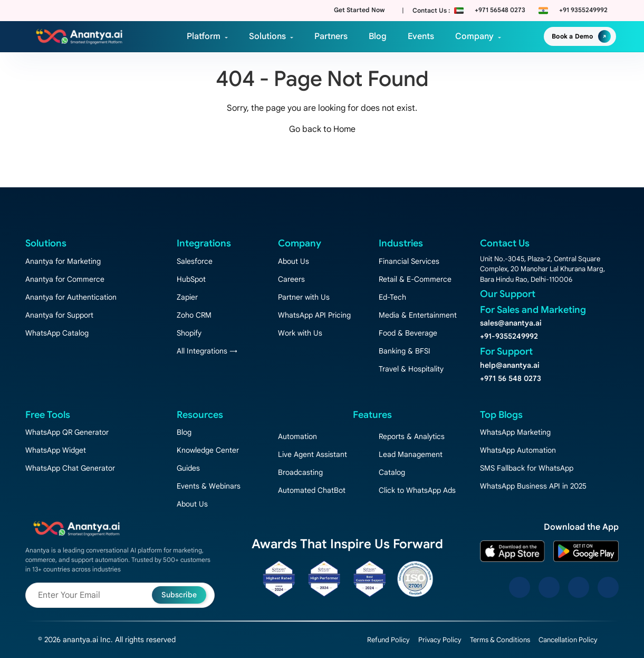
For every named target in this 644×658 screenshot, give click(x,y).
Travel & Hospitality (411, 369)
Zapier (187, 297)
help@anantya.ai (510, 365)
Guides (188, 468)
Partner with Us (304, 297)
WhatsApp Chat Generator (70, 468)
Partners (331, 36)
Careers (291, 279)
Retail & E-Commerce (415, 279)
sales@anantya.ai (511, 323)
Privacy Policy (440, 640)
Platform (204, 36)
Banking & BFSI (405, 351)
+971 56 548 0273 (511, 378)
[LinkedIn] (579, 587)
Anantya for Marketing (63, 261)
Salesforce (195, 261)
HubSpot (191, 279)
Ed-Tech (392, 297)
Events (421, 36)
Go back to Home (322, 129)
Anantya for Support (59, 315)
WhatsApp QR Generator (67, 432)
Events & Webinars (209, 486)
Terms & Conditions (500, 640)
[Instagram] (549, 587)
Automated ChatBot (312, 490)
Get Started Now (359, 10)
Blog (378, 36)
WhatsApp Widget (56, 450)
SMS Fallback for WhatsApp (527, 468)
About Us (294, 261)
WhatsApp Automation (518, 450)
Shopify (189, 333)
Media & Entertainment (418, 315)
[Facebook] (520, 587)
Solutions (267, 36)
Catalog (392, 472)
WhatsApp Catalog (57, 333)
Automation (297, 436)
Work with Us (300, 333)
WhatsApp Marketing (515, 432)
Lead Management (411, 454)
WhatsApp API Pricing (314, 315)
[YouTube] (608, 587)
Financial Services (409, 261)
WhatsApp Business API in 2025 (533, 486)
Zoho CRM (194, 315)
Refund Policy (388, 640)
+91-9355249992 (509, 336)
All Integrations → (207, 351)
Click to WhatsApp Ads (417, 490)
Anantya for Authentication (71, 297)
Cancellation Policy (568, 640)
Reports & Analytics (412, 436)
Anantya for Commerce (65, 279)
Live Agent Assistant (313, 454)
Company (474, 36)
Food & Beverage (408, 333)
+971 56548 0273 (500, 10)
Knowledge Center (208, 450)
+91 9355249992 (583, 10)
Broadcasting (300, 472)
